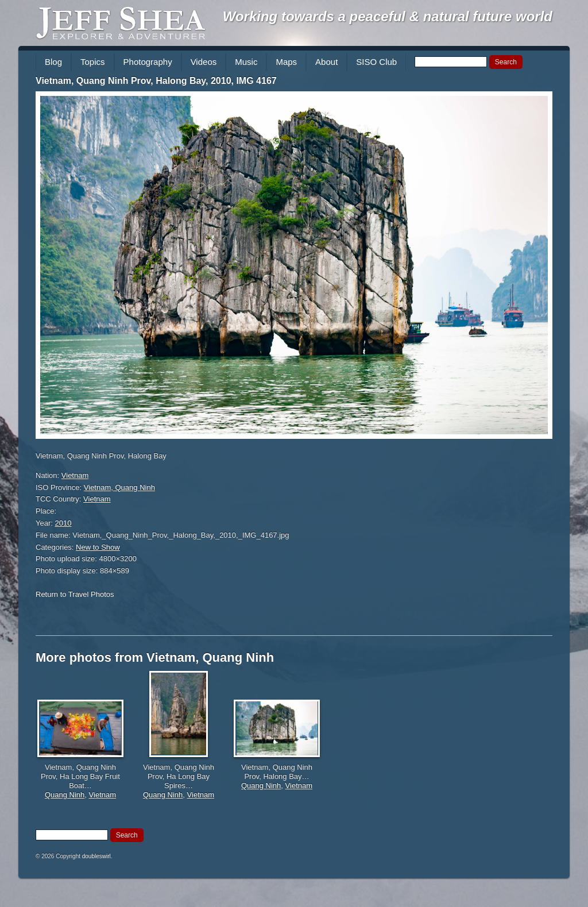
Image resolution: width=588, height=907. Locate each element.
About (326, 62)
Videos (204, 62)
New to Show (98, 547)
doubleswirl (96, 856)
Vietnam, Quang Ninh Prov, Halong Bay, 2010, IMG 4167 (156, 81)
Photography (148, 62)
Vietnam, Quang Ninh (119, 487)
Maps (286, 62)
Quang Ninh (65, 795)
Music (246, 62)
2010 (63, 523)
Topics (93, 62)
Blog (53, 62)
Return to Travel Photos (75, 594)
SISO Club (376, 62)
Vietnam (75, 475)
